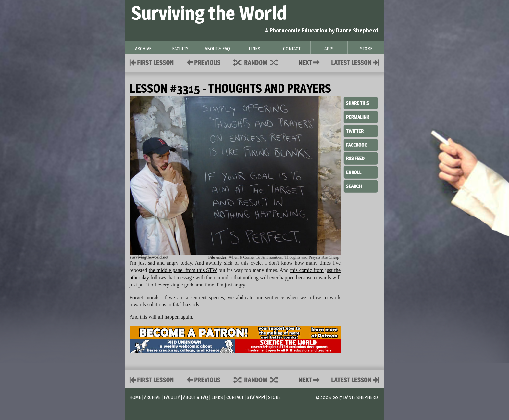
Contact (310, 62)
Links (217, 397)
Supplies (260, 62)
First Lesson (152, 62)
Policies (202, 62)
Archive (152, 397)
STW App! (256, 397)
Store (274, 397)
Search (361, 185)
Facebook (361, 144)
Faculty (172, 397)
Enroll (361, 172)
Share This (361, 103)
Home (135, 397)
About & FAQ (196, 397)
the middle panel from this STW (183, 270)
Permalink (361, 117)
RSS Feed (361, 158)
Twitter (361, 131)
